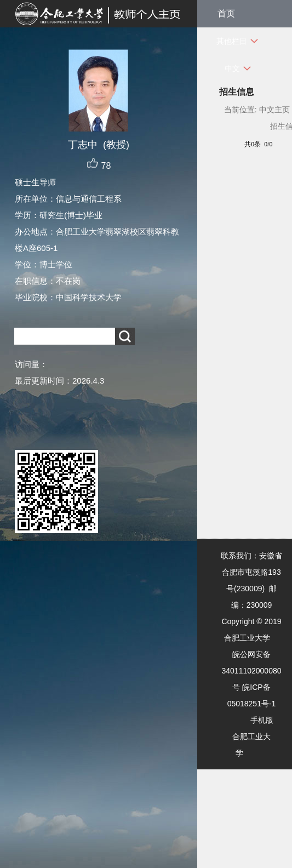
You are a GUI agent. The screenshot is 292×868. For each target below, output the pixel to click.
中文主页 (274, 110)
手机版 (262, 720)
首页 (226, 13)
